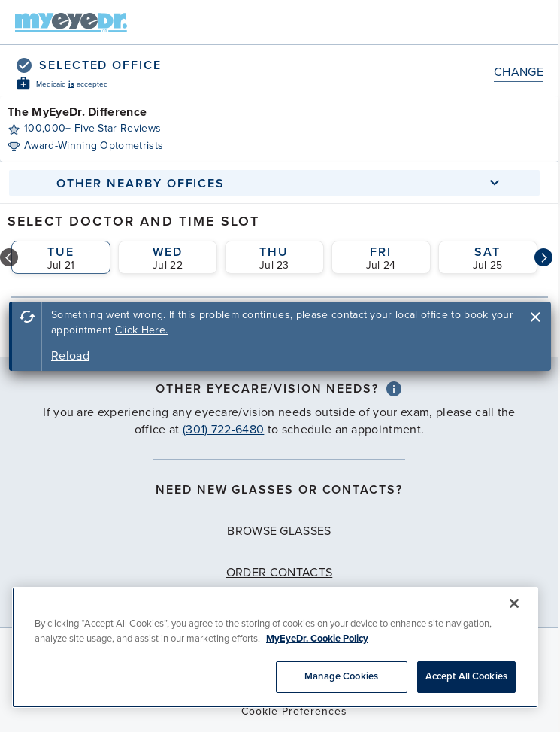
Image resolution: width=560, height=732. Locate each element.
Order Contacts (279, 573)
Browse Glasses (279, 531)
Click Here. (142, 330)
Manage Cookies (341, 676)
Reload (70, 356)
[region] (275, 647)
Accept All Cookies (466, 676)
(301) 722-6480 (223, 430)
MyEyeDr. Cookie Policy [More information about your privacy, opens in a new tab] (317, 639)
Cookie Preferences (294, 711)
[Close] (514, 603)
